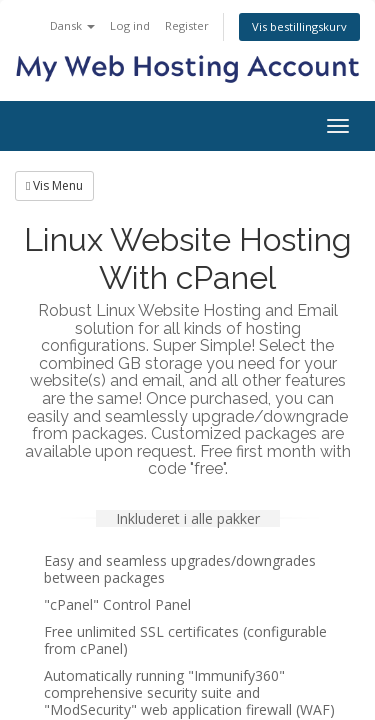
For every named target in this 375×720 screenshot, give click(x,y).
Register (187, 25)
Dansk (72, 25)
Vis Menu (54, 185)
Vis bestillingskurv (299, 26)
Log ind (130, 25)
